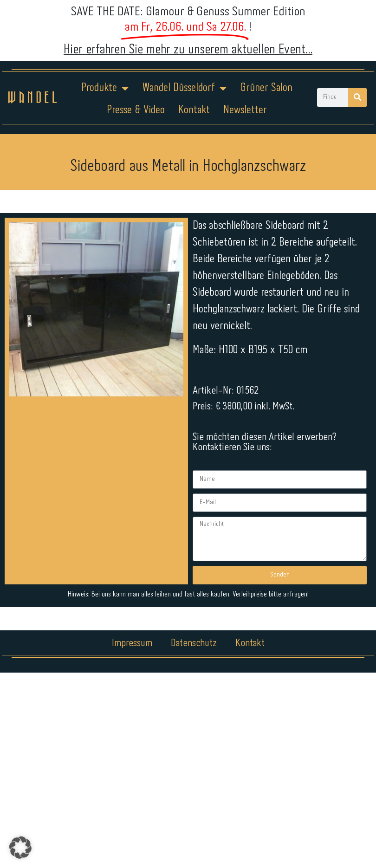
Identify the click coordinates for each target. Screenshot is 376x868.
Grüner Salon (266, 88)
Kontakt (194, 110)
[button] (20, 848)
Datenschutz (194, 619)
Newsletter (245, 110)
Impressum (132, 619)
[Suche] (357, 97)
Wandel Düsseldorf (184, 88)
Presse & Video (136, 110)
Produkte (105, 88)
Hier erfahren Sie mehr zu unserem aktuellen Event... (188, 50)
